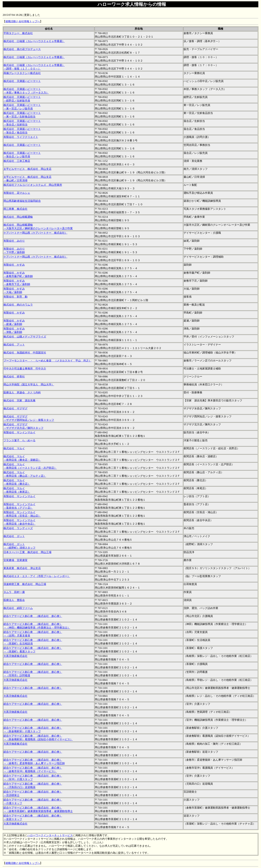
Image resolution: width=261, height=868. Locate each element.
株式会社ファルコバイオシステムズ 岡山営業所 (33, 185)
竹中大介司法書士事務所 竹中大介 (25, 369)
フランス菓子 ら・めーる (19, 440)
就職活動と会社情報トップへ (23, 21)
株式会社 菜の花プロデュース (22, 49)
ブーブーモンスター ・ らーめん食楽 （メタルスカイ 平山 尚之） (47, 361)
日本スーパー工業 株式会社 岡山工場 (27, 552)
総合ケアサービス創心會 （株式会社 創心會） (33, 616)
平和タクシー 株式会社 (18, 33)
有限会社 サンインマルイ (19, 432)
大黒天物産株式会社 (15, 656)
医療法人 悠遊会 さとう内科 (22, 392)
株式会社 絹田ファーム (18, 608)
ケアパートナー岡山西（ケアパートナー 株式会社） (35, 233)
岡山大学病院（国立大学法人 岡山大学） (29, 385)
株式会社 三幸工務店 (17, 161)
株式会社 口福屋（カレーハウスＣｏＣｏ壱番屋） (34, 41)
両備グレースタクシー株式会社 (22, 73)
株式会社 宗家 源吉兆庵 (19, 400)
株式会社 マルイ (14, 448)
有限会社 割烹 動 (15, 297)
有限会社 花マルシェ (17, 193)
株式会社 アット (14, 345)
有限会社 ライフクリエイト (21, 137)
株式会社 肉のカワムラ (18, 305)
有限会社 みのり (14, 241)
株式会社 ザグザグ (15, 408)
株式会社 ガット (14, 536)
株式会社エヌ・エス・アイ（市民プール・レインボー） (37, 576)
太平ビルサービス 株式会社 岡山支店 (27, 169)
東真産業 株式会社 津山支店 (22, 568)
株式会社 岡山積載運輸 (18, 217)
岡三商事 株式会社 (15, 209)
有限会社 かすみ (14, 265)
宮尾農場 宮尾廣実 (15, 560)
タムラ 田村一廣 (14, 592)
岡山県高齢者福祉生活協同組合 (22, 201)
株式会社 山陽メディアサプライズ (25, 337)
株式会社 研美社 (14, 377)
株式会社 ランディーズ (18, 528)
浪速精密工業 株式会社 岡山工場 (25, 584)
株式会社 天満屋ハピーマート (22, 81)
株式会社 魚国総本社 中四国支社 (25, 353)
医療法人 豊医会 (14, 600)
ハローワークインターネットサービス (50, 835)
